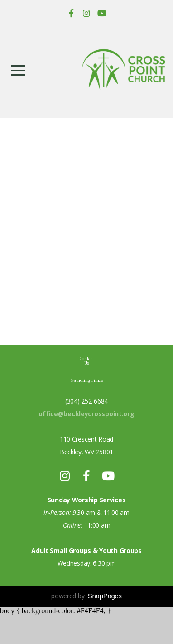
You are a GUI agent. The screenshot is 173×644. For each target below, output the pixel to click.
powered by (86, 625)
